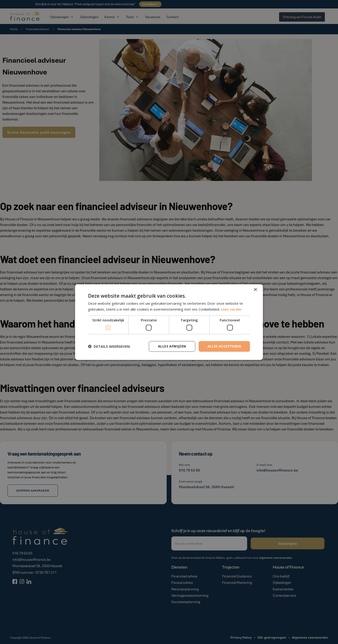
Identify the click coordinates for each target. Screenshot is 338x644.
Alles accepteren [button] (224, 346)
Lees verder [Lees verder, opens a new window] (231, 309)
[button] (109, 346)
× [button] (255, 290)
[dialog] (169, 322)
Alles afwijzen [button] (172, 346)
